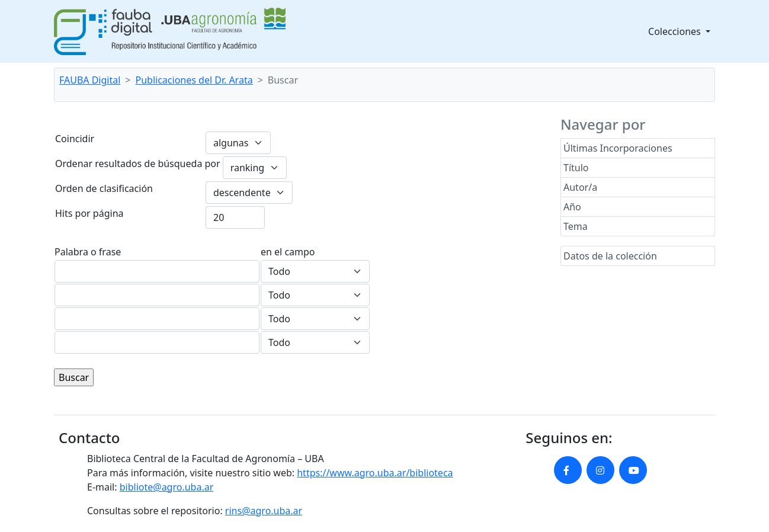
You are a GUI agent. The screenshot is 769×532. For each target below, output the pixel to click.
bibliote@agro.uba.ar (167, 487)
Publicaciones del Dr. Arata (194, 80)
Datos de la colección (610, 256)
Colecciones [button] (676, 31)
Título (576, 168)
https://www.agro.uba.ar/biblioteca (375, 473)
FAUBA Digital (90, 80)
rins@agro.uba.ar (264, 511)
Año (572, 207)
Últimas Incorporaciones (618, 148)
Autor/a (580, 187)
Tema (576, 226)
